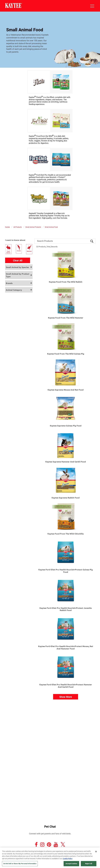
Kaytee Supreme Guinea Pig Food (66, 426)
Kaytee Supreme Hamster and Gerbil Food (66, 462)
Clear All (18, 260)
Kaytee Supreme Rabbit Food (66, 498)
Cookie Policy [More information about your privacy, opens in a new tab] (68, 859)
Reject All (89, 864)
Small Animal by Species (17, 267)
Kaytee (7, 227)
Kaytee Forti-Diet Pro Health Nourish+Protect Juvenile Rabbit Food (66, 609)
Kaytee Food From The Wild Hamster (66, 318)
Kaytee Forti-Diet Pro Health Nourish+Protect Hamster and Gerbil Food (66, 686)
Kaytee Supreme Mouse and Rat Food (66, 390)
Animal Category (14, 290)
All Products (18, 227)
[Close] (96, 852)
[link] (50, 100)
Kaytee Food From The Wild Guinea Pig (66, 354)
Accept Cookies (71, 864)
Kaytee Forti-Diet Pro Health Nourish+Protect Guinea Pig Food (66, 571)
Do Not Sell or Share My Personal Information (20, 864)
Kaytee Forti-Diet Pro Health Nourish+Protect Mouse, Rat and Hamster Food (66, 647)
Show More (66, 697)
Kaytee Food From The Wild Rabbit (66, 282)
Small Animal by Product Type (18, 275)
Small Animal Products (33, 227)
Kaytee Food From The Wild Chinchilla (66, 534)
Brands (9, 283)
